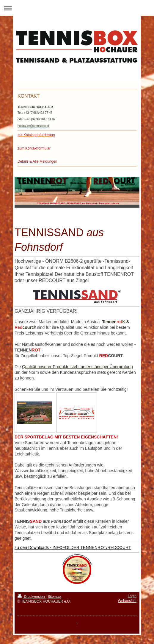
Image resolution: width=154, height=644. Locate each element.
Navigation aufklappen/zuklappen (77, 8)
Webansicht (127, 601)
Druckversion (32, 597)
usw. (90, 510)
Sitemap (54, 597)
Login (132, 596)
